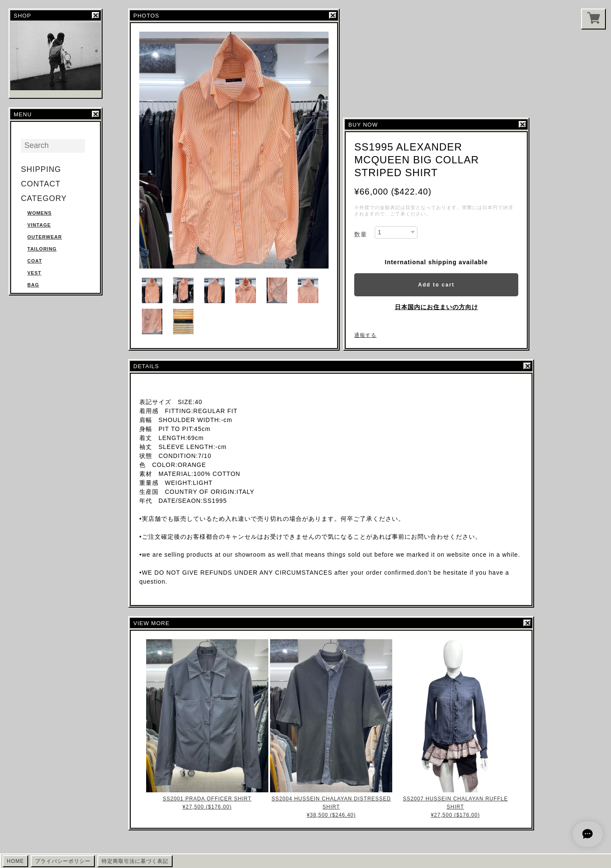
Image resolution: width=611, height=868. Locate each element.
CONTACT (41, 184)
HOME (15, 861)
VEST (34, 273)
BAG (33, 285)
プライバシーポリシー (63, 861)
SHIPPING (41, 169)
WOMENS (40, 213)
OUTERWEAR (45, 237)
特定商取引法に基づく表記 (135, 861)
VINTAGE (39, 225)
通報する (365, 335)
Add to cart (436, 285)
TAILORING (42, 249)
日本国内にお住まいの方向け (436, 307)
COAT (35, 261)
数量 (361, 234)
